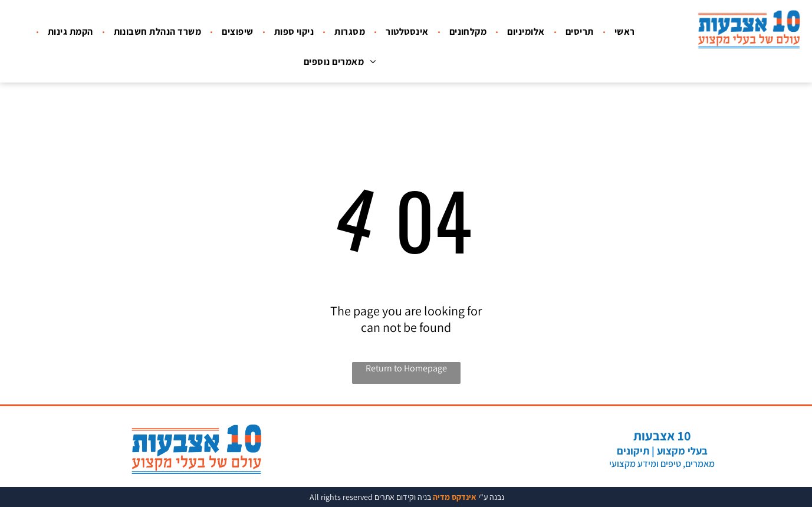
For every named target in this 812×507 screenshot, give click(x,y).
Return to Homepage (406, 368)
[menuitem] (623, 32)
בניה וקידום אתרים (403, 497)
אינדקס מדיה (455, 497)
